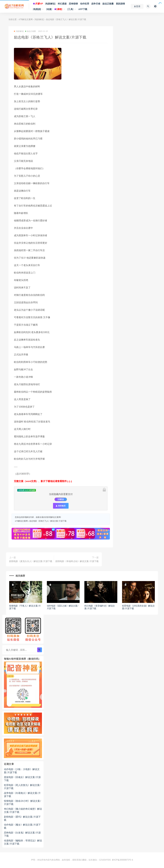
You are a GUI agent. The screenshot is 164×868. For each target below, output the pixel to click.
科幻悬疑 (62, 4)
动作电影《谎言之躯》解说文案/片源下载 (63, 607)
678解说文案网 (26, 19)
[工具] (70, 9)
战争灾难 (96, 4)
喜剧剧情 (120, 4)
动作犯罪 (85, 4)
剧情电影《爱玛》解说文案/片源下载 (22, 818)
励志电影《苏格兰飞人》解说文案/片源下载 (48, 521)
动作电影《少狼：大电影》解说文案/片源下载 (22, 771)
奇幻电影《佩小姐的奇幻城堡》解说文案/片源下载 (23, 810)
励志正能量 (108, 4)
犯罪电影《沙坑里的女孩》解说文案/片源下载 (138, 607)
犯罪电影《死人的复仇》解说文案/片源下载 (22, 787)
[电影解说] (50, 4)
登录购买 (61, 506)
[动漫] (49, 9)
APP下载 (83, 9)
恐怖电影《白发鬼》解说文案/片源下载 (22, 834)
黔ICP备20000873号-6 (123, 860)
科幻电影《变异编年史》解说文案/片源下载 (100, 607)
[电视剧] (37, 9)
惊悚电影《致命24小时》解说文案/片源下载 (22, 802)
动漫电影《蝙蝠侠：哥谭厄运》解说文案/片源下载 (23, 842)
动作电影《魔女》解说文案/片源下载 (22, 826)
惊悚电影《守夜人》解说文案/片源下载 (25, 607)
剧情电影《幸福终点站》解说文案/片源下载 (77, 561)
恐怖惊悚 (73, 4)
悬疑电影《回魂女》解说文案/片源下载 (22, 779)
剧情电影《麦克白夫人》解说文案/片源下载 (31, 561)
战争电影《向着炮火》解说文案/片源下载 (22, 794)
